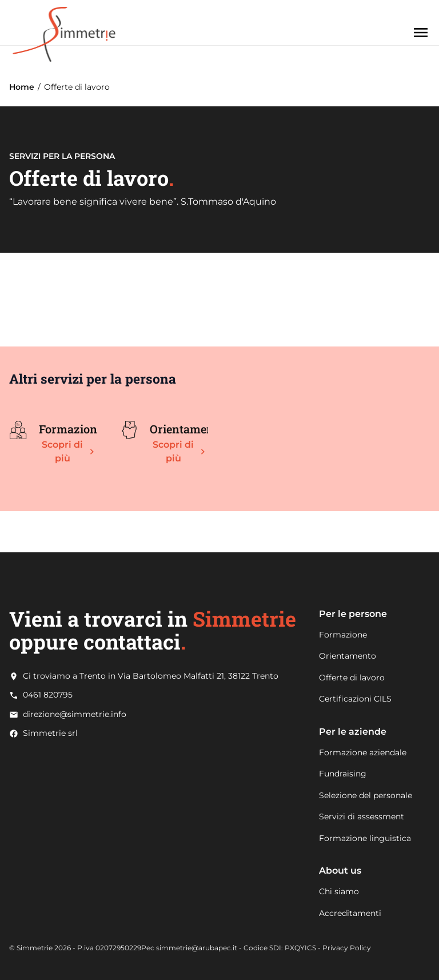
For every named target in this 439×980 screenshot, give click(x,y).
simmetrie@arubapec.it (197, 948)
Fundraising (343, 774)
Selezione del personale (366, 795)
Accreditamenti (350, 913)
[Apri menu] (421, 33)
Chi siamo (339, 891)
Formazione (343, 635)
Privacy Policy (347, 948)
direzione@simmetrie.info (75, 714)
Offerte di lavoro (352, 678)
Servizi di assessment (362, 816)
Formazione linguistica (365, 838)
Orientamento (348, 656)
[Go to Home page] (64, 23)
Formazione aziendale (363, 752)
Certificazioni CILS (355, 699)
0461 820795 (48, 695)
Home (22, 87)
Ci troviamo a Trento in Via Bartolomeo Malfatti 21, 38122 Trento (151, 676)
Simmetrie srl (50, 733)
